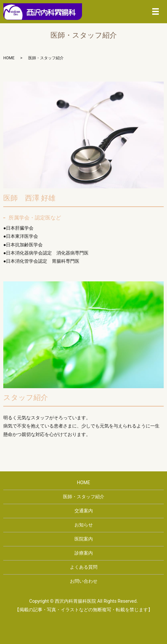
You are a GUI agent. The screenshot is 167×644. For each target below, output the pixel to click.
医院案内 (84, 539)
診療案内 (84, 553)
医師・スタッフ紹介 (84, 497)
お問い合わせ (84, 581)
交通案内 (84, 511)
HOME (9, 58)
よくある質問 (84, 567)
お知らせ (84, 525)
